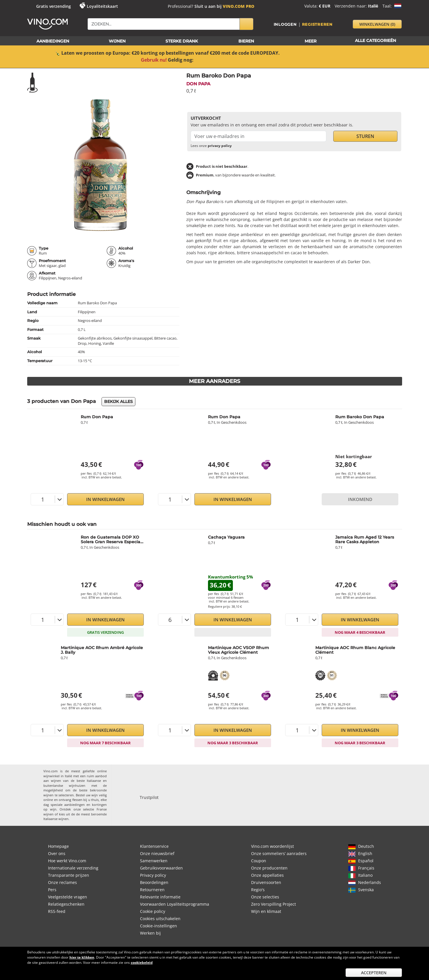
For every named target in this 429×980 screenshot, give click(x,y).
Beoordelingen (154, 882)
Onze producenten (269, 868)
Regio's (258, 890)
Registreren (317, 24)
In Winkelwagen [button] (105, 499)
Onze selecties (265, 897)
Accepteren (374, 973)
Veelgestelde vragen (68, 897)
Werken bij (150, 933)
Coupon (259, 861)
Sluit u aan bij (224, 6)
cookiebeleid (142, 962)
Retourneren (152, 890)
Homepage (58, 846)
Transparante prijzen (69, 875)
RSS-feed (57, 911)
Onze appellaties (267, 875)
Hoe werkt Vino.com (67, 861)
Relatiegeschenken (66, 904)
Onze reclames (62, 882)
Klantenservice (154, 846)
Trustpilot (149, 797)
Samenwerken (154, 861)
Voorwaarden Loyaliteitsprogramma (175, 904)
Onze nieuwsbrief (157, 853)
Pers (52, 890)
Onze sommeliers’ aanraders (279, 853)
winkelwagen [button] (377, 24)
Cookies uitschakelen (160, 919)
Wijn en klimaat (266, 911)
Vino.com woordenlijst (273, 846)
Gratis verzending (54, 6)
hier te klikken (82, 957)
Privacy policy (153, 875)
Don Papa (198, 84)
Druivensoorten (266, 882)
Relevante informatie (160, 897)
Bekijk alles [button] (118, 401)
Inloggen (285, 24)
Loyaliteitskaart (102, 6)
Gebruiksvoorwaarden (161, 868)
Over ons (57, 853)
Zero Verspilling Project (274, 904)
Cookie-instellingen (159, 926)
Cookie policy (153, 911)
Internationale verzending (73, 868)
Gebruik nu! (154, 60)
